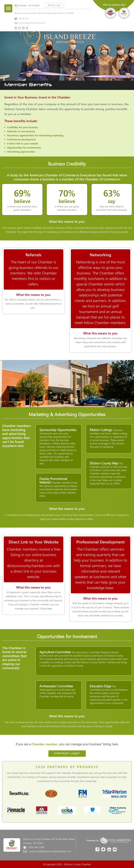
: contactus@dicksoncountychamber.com (32, 23)
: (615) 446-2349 (23, 18)
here (49, 608)
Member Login (54, 5)
